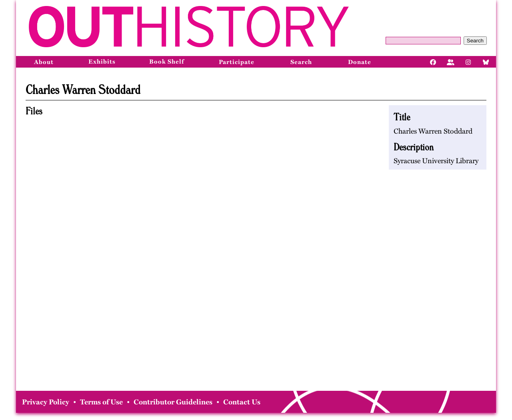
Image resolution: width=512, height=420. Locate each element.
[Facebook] (433, 62)
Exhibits (102, 62)
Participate (237, 62)
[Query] (423, 41)
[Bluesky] (486, 62)
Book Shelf (167, 62)
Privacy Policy (46, 402)
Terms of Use (101, 402)
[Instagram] (468, 62)
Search (475, 41)
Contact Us (242, 402)
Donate (360, 62)
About (44, 62)
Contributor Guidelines (173, 402)
